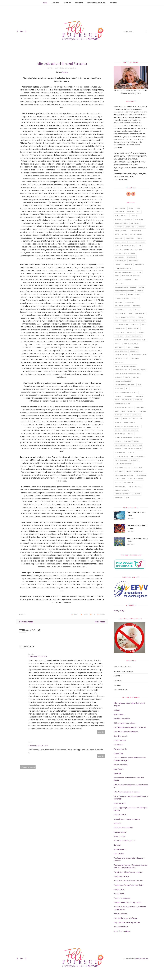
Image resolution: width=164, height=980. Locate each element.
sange (127, 415)
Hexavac (141, 332)
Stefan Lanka (120, 434)
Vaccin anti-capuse (138, 456)
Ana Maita (139, 219)
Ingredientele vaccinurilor (135, 340)
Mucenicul (117, 823)
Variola (118, 483)
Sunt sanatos (119, 854)
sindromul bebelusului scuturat (128, 426)
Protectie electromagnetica (124, 841)
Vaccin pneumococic (123, 468)
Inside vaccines (120, 803)
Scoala (118, 419)
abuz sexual (119, 212)
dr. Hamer (119, 302)
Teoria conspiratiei (131, 441)
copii (117, 276)
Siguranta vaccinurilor (133, 419)
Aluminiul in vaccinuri (124, 219)
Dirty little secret (120, 736)
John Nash (119, 347)
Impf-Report (119, 769)
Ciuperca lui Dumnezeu (124, 265)
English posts (140, 313)
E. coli (130, 310)
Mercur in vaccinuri (123, 370)
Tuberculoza (120, 453)
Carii (117, 246)
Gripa (144, 325)
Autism (125, 234)
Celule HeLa (119, 257)
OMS (139, 385)
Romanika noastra (129, 411)
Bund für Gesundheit (122, 719)
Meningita (119, 362)
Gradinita (135, 325)
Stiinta (131, 434)
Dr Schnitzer (118, 745)
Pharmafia (139, 396)
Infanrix (118, 340)
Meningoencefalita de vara (125, 366)
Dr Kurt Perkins (120, 740)
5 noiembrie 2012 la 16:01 (38, 656)
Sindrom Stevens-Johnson (125, 422)
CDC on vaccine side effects (124, 723)
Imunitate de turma (134, 336)
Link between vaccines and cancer (127, 819)
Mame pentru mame (139, 355)
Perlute (118, 396)
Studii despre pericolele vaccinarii (128, 437)
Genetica (125, 321)
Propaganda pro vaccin (124, 407)
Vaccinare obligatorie (134, 471)
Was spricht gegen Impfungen (125, 918)
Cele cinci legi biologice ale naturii (129, 249)
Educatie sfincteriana (123, 313)
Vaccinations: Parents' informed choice (129, 885)
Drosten (136, 306)
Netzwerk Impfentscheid (123, 828)
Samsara (142, 411)
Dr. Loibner (130, 302)
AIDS (139, 212)
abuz (138, 208)
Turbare (131, 453)
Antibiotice (135, 223)
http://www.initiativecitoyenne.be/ (127, 792)
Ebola (137, 310)
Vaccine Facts (119, 889)
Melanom (135, 359)
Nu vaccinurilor (119, 836)
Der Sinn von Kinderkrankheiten (126, 732)
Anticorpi (119, 227)
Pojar (117, 400)
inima (117, 343)
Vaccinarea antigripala (124, 475)
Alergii (134, 216)
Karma (128, 347)
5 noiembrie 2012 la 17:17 (38, 746)
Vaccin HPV (135, 460)
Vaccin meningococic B (124, 464)
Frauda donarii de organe (125, 317)
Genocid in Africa (138, 321)
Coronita (127, 280)
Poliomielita (127, 400)
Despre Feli (79, 3)
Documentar (120, 295)
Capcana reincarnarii (137, 242)
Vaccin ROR (138, 468)
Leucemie (134, 351)
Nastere (136, 377)
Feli (31, 742)
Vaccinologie (141, 475)
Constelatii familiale (123, 268)
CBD (140, 246)
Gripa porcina (120, 328)
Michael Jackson (140, 370)
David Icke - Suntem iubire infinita (137, 540)
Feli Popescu (54, 68)
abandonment (120, 208)
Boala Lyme (119, 238)
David (136, 280)
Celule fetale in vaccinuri (125, 253)
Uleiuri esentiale (121, 456)
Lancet (136, 347)
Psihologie (140, 407)
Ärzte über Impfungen (122, 931)
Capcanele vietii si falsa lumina (136, 514)
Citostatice (133, 261)
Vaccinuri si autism (135, 479)
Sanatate (118, 415)
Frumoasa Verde (120, 749)
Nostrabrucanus (120, 832)
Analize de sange (121, 223)
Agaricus (131, 212)
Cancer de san (120, 242)
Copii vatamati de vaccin (131, 276)
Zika (127, 498)
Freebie (140, 317)
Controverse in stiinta (124, 272)
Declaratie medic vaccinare (125, 287)
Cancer (140, 238)
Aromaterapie (136, 231)
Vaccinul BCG (120, 479)
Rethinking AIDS (120, 849)
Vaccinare (67, 3)
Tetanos (118, 449)
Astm (117, 234)
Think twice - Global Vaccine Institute (128, 872)
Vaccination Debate (121, 876)
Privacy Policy (119, 610)
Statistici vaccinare (131, 430)
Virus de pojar (129, 483)
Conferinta (140, 265)
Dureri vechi (120, 310)
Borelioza (130, 238)
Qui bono (117, 845)
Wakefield (136, 494)
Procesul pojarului (122, 404)
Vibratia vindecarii (120, 914)
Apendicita (141, 227)
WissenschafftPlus (121, 927)
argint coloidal (121, 231)
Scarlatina (137, 415)
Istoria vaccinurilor (130, 343)
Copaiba (138, 272)
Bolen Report (119, 714)
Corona (118, 280)
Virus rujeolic (120, 486)
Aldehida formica (122, 216)
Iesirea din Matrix (120, 765)
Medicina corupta (122, 359)
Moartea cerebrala (122, 377)
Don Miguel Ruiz (134, 295)
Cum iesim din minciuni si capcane (137, 527)
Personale (128, 396)
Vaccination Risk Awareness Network (128, 881)
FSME (117, 321)
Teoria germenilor (122, 445)
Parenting (55, 3)
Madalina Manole (122, 355)
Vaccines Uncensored (122, 898)
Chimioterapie (120, 261)
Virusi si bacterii (135, 486)
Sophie (117, 430)
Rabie (117, 411)
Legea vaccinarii (121, 351)
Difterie (140, 291)
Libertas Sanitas (120, 815)
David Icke (119, 283)
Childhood (131, 257)
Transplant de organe (133, 449)
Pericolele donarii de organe (126, 392)
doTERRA (135, 298)
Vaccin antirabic (121, 460)
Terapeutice (137, 445)
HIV (116, 336)
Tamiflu (118, 441)
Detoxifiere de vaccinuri (124, 291)
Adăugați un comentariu (28, 767)
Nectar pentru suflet (123, 381)
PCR (127, 389)
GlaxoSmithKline (121, 325)
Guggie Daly (118, 753)
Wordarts (119, 498)
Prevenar (138, 400)
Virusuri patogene (122, 490)
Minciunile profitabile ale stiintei (128, 374)
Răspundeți (101, 732)
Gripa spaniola (134, 328)
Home (45, 3)
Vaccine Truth (119, 894)
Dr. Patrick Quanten (123, 306)
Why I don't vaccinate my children (127, 922)
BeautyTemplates (142, 958)
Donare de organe (122, 298)
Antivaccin (130, 227)
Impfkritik (117, 773)
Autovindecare (136, 234)
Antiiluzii (117, 710)
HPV (122, 336)
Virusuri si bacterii (122, 494)
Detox (141, 287)
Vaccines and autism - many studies (128, 902)
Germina (65, 72)
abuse (131, 208)
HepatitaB (131, 332)
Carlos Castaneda (129, 246)
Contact (113, 3)
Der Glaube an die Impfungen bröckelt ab (130, 727)
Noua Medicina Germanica (96, 3)
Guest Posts (120, 332)
